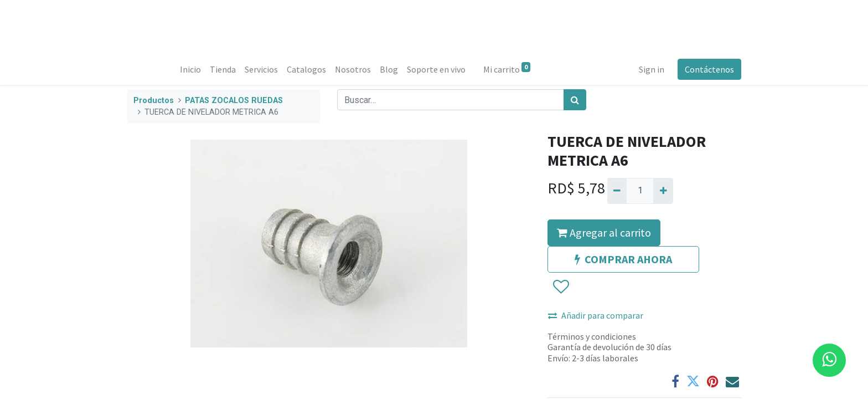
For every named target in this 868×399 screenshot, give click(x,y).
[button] (560, 287)
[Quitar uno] (617, 191)
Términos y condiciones (592, 336)
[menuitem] (190, 69)
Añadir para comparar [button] (596, 315)
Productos (154, 101)
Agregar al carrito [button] (604, 232)
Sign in (652, 69)
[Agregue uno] (663, 191)
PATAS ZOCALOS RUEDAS (234, 101)
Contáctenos (709, 69)
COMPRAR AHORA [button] (623, 259)
